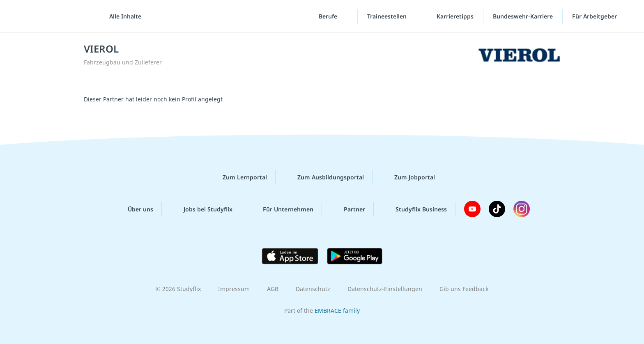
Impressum (234, 289)
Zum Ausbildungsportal (324, 177)
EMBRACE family (337, 311)
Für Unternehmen (282, 209)
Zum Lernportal (238, 177)
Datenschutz (313, 289)
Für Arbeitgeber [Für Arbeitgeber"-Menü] (595, 16)
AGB (273, 289)
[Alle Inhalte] (122, 16)
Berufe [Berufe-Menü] (329, 16)
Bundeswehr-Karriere (523, 16)
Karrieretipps (455, 16)
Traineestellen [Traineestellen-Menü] (388, 16)
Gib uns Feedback (464, 289)
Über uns (134, 209)
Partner (348, 209)
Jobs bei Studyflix (201, 209)
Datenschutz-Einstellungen (385, 289)
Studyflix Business (415, 209)
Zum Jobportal (408, 177)
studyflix (55, 16)
